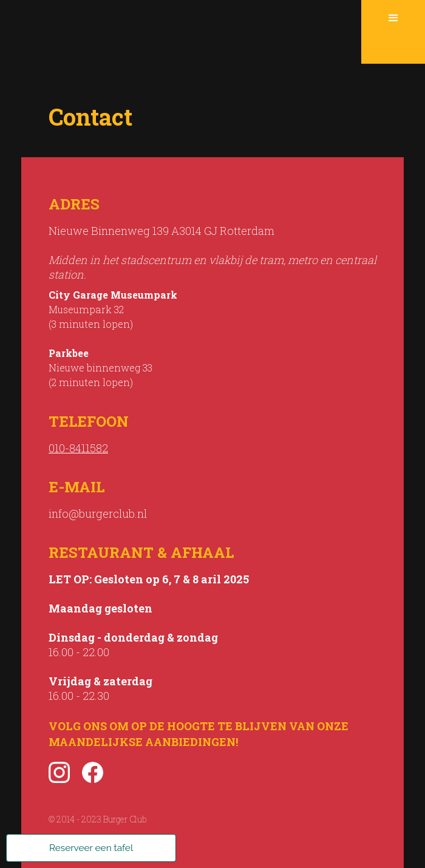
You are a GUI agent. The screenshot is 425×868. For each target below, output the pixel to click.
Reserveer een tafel (91, 848)
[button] (393, 32)
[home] (181, 32)
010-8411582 (78, 448)
